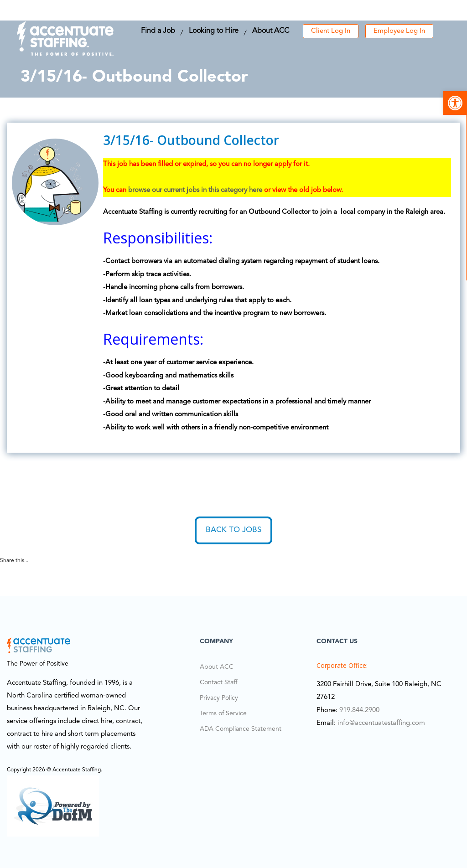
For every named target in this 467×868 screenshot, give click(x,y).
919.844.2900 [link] (359, 710)
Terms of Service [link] (223, 713)
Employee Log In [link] (399, 31)
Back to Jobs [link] (233, 530)
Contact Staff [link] (218, 682)
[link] (455, 103)
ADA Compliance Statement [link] (241, 729)
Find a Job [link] (158, 31)
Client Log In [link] (331, 31)
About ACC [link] (271, 31)
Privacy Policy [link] (219, 698)
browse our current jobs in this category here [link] (195, 190)
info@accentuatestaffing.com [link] (381, 723)
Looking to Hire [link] (214, 31)
